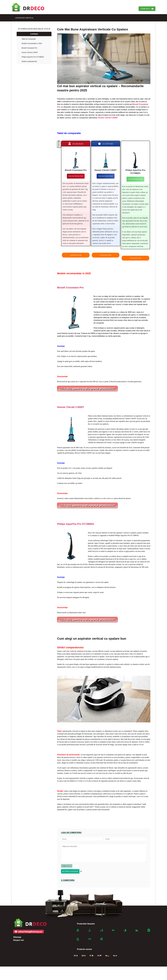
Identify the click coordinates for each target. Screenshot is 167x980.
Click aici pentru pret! (76, 176)
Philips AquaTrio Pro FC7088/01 (33, 57)
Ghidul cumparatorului (29, 61)
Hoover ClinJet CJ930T (30, 52)
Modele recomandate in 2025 (32, 43)
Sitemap (17, 937)
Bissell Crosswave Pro (29, 48)
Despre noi (18, 940)
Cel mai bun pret (76, 255)
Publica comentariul (70, 871)
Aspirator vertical (24, 18)
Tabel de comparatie (29, 39)
